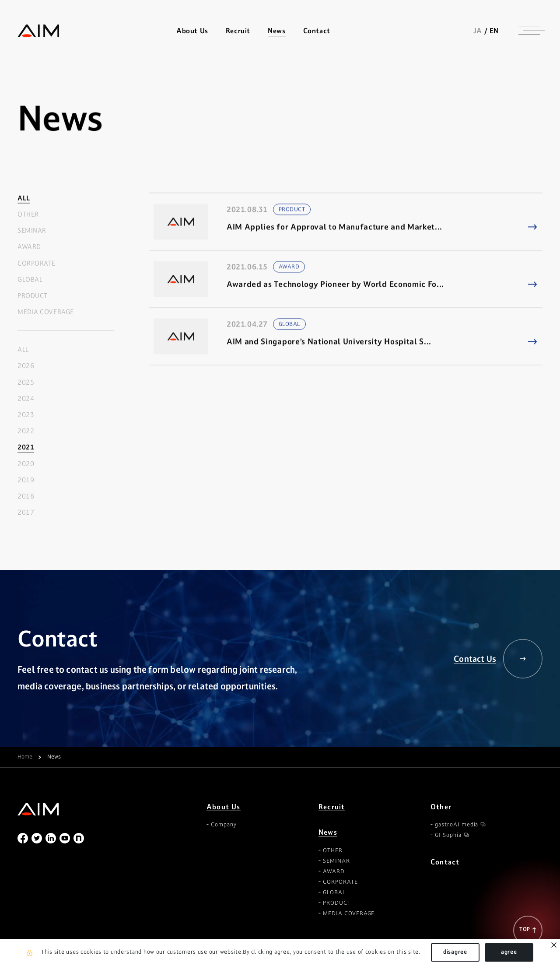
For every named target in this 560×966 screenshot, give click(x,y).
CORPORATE (37, 263)
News (328, 832)
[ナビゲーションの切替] (529, 31)
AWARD (29, 247)
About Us (224, 807)
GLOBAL (30, 279)
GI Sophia (448, 835)
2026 (26, 366)
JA (478, 31)
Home (25, 757)
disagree (455, 952)
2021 (26, 448)
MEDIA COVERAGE (46, 312)
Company (224, 825)
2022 (26, 431)
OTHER (28, 215)
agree (509, 952)
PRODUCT (33, 296)
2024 (26, 399)
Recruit (238, 31)
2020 (26, 464)
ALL (24, 198)
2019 (26, 480)
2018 (26, 497)
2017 (26, 513)
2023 (26, 415)
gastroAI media (457, 825)
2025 (26, 382)
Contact (317, 31)
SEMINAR (32, 231)
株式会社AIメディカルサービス (38, 31)
